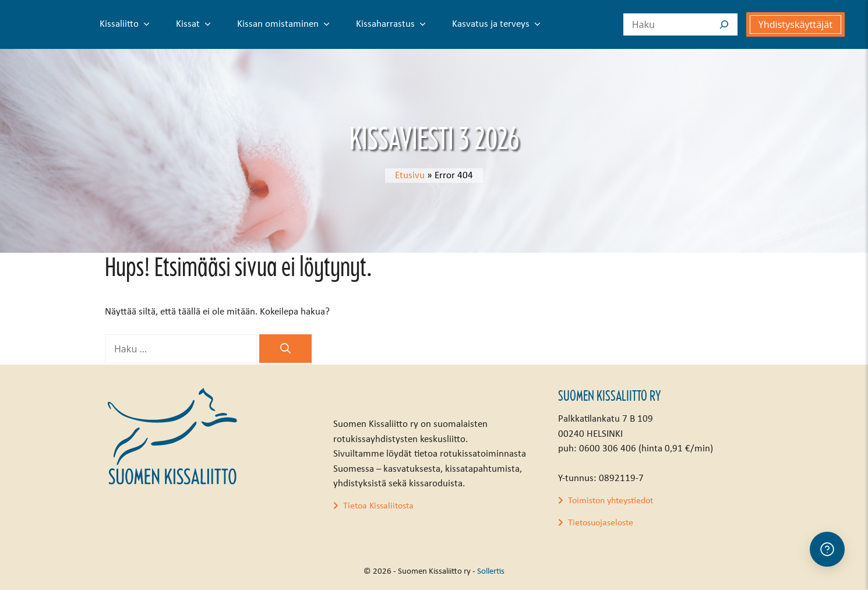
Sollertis (491, 572)
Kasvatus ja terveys (499, 24)
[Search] (724, 24)
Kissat (196, 24)
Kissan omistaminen (286, 24)
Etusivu (410, 176)
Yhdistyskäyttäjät (795, 24)
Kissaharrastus (393, 24)
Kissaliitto (127, 24)
